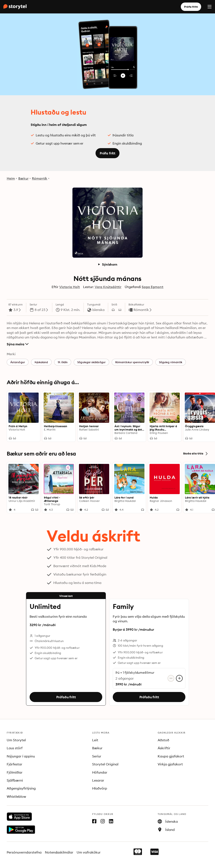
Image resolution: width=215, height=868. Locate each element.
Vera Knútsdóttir (108, 287)
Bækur (23, 178)
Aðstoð (163, 740)
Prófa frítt (191, 7)
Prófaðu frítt (66, 697)
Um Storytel (16, 740)
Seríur (97, 756)
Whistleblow (16, 796)
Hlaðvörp (100, 788)
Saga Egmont (153, 287)
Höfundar (100, 772)
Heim (11, 178)
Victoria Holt (69, 287)
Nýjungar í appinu (21, 756)
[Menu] (210, 7)
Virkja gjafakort (170, 764)
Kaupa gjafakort (171, 756)
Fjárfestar (14, 764)
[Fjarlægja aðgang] (171, 678)
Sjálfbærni (15, 780)
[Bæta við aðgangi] (179, 678)
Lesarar (98, 780)
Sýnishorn (107, 264)
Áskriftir (164, 748)
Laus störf (15, 748)
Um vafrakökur (89, 852)
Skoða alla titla (196, 454)
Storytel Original (105, 764)
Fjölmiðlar (15, 772)
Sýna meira (18, 344)
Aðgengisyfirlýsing (21, 788)
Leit (95, 740)
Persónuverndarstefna (24, 852)
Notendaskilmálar (59, 852)
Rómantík (40, 178)
